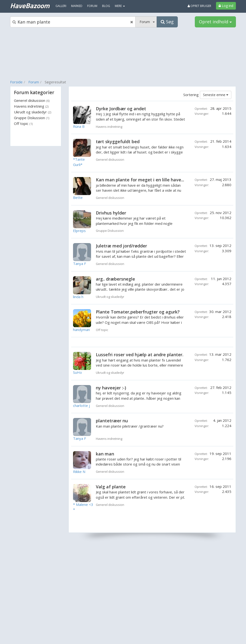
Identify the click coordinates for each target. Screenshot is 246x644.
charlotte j (81, 405)
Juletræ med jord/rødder (121, 246)
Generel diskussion (32, 100)
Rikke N (79, 472)
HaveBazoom (30, 6)
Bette (78, 197)
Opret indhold (215, 22)
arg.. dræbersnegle (115, 279)
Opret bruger (199, 6)
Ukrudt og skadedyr (33, 112)
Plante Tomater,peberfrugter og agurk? (138, 312)
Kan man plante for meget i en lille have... (140, 180)
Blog (106, 6)
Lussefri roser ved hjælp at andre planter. (140, 355)
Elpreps (79, 231)
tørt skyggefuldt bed (118, 141)
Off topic (23, 123)
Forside (16, 82)
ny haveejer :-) (111, 388)
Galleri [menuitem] (61, 6)
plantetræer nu (112, 421)
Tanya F (80, 264)
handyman (81, 330)
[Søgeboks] (73, 22)
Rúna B (79, 126)
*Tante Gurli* (79, 162)
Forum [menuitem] (92, 6)
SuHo (77, 372)
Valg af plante (111, 487)
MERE (120, 6)
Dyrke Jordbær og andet (121, 109)
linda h (78, 297)
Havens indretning (31, 106)
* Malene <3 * (83, 507)
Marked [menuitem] (77, 6)
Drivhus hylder (111, 213)
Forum (34, 82)
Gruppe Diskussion (32, 118)
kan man (105, 454)
